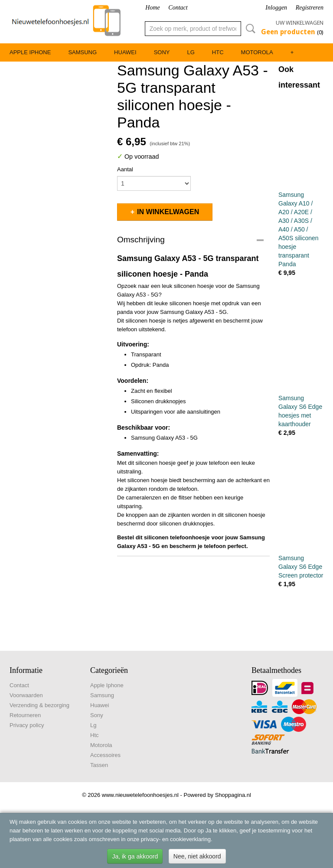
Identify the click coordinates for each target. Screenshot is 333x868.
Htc (218, 52)
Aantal (125, 169)
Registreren (310, 8)
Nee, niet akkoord (197, 856)
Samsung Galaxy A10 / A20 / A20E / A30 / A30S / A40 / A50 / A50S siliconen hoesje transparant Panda (299, 229)
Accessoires (105, 755)
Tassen (99, 765)
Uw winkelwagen (300, 23)
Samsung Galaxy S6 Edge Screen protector (301, 567)
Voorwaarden (26, 695)
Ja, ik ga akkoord (135, 856)
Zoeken (249, 29)
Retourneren (25, 715)
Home (152, 8)
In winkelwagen (168, 212)
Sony (162, 52)
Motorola (257, 52)
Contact (178, 8)
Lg (191, 52)
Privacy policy (27, 725)
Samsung (82, 52)
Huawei (125, 52)
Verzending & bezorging (39, 705)
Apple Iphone (30, 52)
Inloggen (276, 8)
